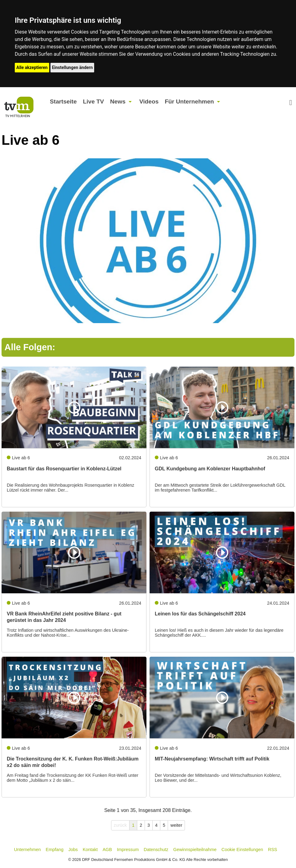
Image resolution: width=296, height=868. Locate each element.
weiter (176, 825)
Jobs (73, 850)
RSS (273, 850)
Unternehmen (27, 850)
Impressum (128, 850)
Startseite (63, 101)
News (118, 101)
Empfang (55, 850)
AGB (107, 850)
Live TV (93, 101)
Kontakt (90, 850)
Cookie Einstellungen (242, 850)
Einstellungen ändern (72, 67)
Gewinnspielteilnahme (195, 850)
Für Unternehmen (189, 101)
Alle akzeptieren (32, 67)
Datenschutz (156, 850)
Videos (149, 101)
